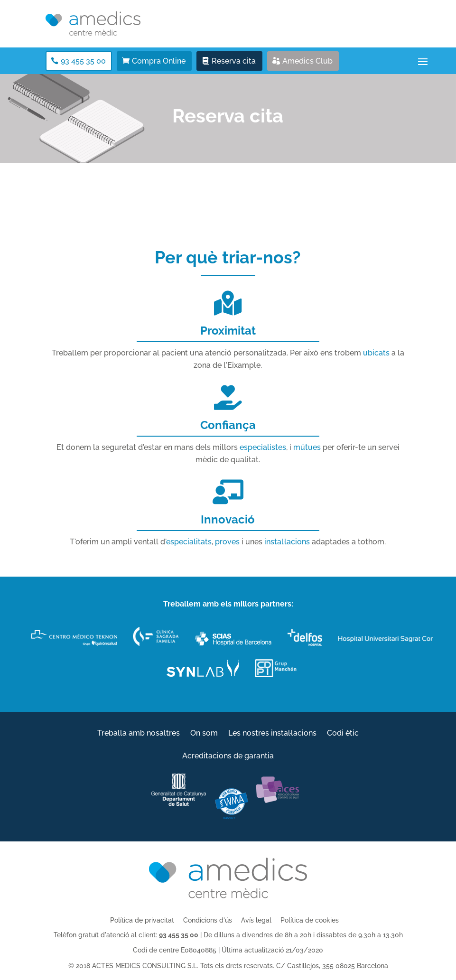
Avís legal (256, 920)
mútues (307, 447)
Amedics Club (307, 61)
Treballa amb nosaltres (139, 734)
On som (204, 734)
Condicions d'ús (208, 920)
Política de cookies (310, 920)
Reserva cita (234, 61)
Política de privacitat (142, 920)
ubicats (376, 353)
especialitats (189, 542)
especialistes (263, 447)
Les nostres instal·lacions (272, 734)
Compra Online (159, 61)
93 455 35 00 (83, 61)
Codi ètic (343, 734)
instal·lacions (287, 542)
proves (227, 542)
